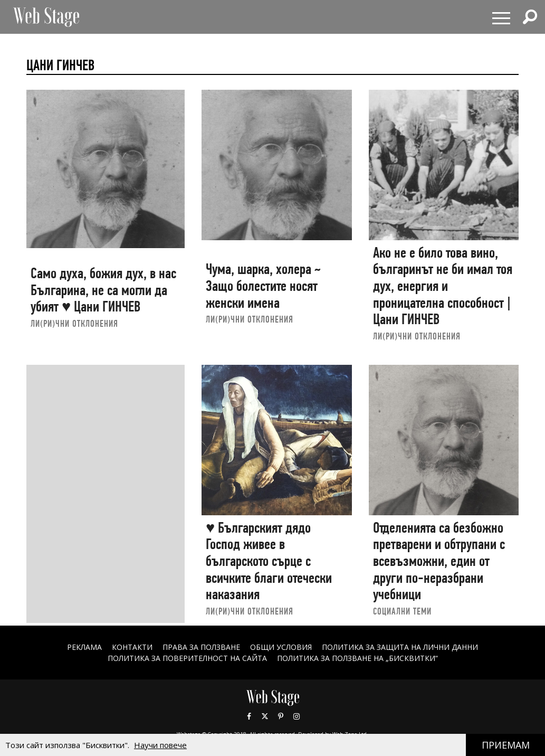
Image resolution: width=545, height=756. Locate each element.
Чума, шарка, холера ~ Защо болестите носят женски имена (263, 286)
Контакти (132, 647)
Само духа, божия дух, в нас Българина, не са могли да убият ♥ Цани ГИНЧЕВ (103, 290)
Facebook (249, 716)
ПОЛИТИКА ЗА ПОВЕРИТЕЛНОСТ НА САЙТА (187, 658)
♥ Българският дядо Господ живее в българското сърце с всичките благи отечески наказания (269, 561)
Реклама (84, 647)
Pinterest (281, 716)
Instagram (297, 716)
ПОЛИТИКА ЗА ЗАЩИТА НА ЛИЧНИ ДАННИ (400, 647)
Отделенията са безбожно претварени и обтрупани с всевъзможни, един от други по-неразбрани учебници (439, 561)
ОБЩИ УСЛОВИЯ (281, 647)
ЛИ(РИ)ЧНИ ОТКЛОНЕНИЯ (74, 323)
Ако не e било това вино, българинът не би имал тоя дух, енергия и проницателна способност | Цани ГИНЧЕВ (443, 286)
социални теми (402, 611)
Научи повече (160, 745)
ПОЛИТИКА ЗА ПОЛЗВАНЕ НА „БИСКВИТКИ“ (357, 658)
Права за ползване (201, 647)
